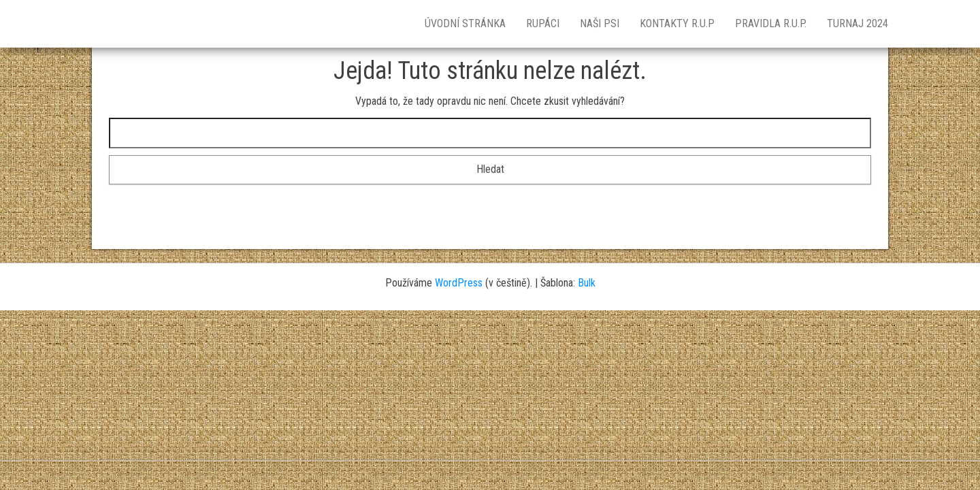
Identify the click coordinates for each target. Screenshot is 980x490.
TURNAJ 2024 (857, 23)
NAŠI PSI (600, 23)
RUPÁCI (543, 23)
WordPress (459, 283)
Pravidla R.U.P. (771, 23)
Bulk (587, 283)
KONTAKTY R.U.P (677, 23)
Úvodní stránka (465, 23)
